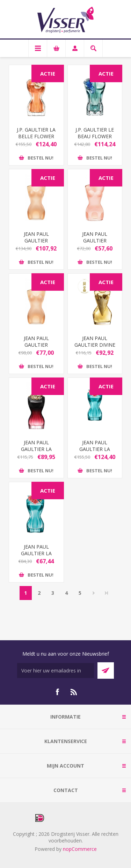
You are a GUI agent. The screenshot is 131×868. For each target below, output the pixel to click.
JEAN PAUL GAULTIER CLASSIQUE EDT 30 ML (95, 244)
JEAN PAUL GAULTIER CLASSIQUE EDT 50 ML (36, 348)
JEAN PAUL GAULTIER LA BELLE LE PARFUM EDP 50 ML (36, 452)
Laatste (107, 593)
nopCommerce (80, 849)
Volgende (94, 593)
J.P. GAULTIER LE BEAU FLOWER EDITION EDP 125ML (95, 140)
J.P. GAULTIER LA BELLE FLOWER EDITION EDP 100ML (36, 140)
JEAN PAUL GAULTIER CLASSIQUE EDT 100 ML (36, 244)
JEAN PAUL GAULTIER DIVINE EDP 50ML (95, 345)
